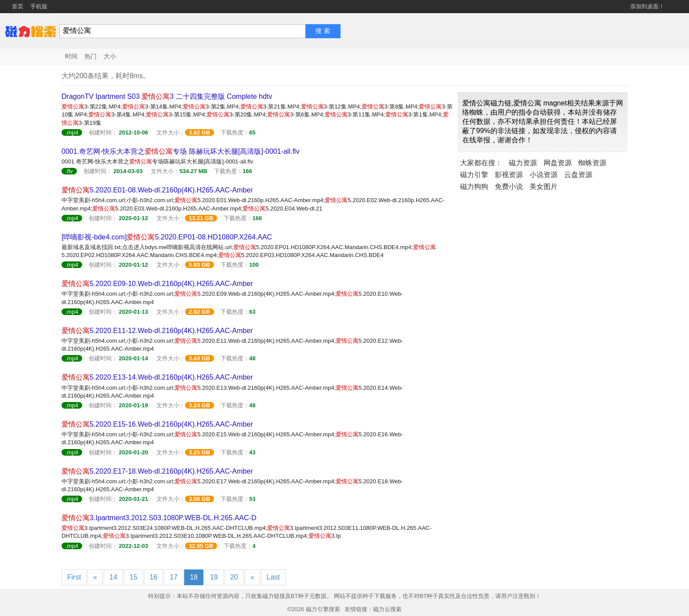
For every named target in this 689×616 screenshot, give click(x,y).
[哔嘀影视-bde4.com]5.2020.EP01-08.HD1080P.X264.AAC (167, 237)
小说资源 (544, 175)
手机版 (39, 6)
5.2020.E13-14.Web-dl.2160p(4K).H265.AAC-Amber (157, 377)
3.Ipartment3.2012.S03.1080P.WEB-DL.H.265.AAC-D (159, 518)
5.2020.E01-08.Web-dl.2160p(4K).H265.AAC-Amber (157, 190)
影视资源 (509, 175)
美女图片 (544, 187)
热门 (91, 56)
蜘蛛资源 (592, 163)
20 (234, 577)
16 (154, 577)
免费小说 (509, 187)
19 (214, 577)
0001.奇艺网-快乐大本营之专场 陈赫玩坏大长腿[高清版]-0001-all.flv (180, 151)
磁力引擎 (474, 175)
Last (273, 577)
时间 (71, 56)
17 (174, 577)
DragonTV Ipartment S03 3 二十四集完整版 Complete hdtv (167, 96)
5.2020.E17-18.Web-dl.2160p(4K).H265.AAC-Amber (157, 471)
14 (113, 577)
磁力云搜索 (387, 609)
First (74, 577)
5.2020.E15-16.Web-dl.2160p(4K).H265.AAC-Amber (157, 424)
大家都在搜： (481, 163)
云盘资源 (578, 175)
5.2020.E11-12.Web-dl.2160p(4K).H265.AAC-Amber (157, 331)
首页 (18, 6)
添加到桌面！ (647, 6)
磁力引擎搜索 (323, 609)
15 (134, 577)
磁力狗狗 (474, 187)
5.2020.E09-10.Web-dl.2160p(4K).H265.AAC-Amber (157, 284)
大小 (110, 56)
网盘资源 (558, 163)
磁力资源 (523, 163)
